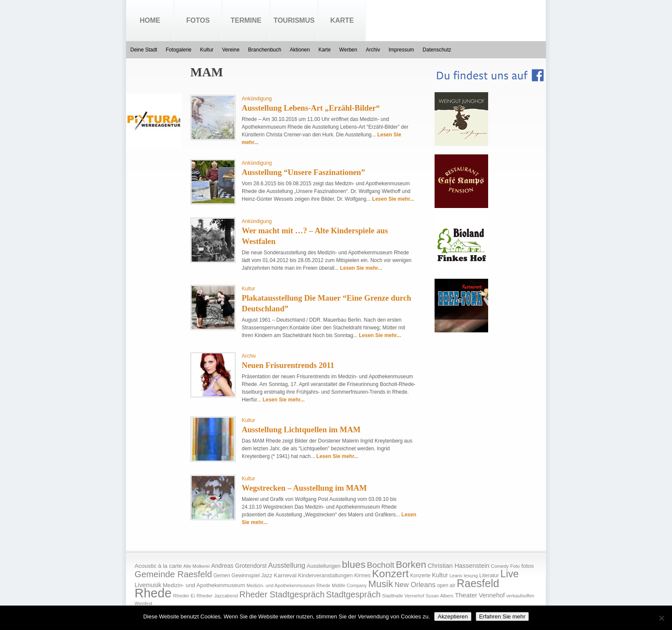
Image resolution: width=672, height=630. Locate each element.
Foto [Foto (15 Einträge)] (515, 566)
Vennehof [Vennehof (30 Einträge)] (492, 595)
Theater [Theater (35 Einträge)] (466, 595)
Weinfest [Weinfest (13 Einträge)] (143, 603)
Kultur (207, 50)
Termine (246, 20)
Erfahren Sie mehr (502, 616)
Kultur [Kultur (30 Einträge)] (440, 575)
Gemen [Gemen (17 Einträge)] (222, 576)
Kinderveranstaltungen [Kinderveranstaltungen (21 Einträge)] (325, 575)
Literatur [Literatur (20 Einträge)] (489, 576)
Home (150, 20)
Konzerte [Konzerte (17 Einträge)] (420, 576)
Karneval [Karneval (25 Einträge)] (285, 575)
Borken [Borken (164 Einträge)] (411, 565)
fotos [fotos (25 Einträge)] (527, 566)
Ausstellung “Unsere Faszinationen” (303, 172)
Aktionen (300, 50)
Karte (342, 20)
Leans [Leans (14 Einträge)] (456, 576)
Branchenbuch (265, 50)
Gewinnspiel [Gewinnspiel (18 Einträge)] (246, 576)
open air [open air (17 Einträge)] (446, 585)
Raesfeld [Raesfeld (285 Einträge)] (478, 583)
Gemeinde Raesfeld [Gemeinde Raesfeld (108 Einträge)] (173, 574)
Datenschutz (437, 50)
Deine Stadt (144, 50)
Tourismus (294, 20)
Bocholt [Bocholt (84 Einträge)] (381, 565)
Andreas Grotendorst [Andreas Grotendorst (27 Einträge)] (239, 566)
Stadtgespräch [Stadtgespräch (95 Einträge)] (353, 594)
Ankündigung (257, 99)
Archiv (373, 50)
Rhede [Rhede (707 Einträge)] (153, 593)
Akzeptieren (453, 616)
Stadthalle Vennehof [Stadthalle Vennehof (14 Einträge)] (403, 596)
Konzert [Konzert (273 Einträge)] (390, 574)
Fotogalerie (179, 50)
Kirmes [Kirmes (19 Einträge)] (362, 576)
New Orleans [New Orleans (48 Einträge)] (415, 585)
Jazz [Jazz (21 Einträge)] (267, 575)
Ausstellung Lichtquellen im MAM (301, 430)
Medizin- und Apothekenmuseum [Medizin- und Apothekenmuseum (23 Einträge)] (204, 585)
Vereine (231, 50)
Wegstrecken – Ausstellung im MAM (304, 488)
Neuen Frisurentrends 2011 (288, 365)
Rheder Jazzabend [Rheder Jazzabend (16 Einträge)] (217, 596)
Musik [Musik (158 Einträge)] (381, 584)
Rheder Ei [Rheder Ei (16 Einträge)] (184, 596)
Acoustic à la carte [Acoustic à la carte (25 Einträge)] (158, 566)
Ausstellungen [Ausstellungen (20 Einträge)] (324, 566)
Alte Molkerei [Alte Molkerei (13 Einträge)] (197, 566)
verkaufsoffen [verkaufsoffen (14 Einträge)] (520, 596)
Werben (348, 50)
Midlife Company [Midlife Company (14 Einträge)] (349, 585)
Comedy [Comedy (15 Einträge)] (500, 566)
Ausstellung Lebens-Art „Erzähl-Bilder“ (311, 108)
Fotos (198, 20)
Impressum (401, 50)
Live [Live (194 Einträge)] (510, 574)
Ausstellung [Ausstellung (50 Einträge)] (287, 565)
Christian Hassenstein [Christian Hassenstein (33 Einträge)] (459, 566)
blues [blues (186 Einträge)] (354, 564)
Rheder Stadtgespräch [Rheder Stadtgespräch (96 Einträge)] (282, 594)
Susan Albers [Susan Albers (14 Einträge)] (439, 596)
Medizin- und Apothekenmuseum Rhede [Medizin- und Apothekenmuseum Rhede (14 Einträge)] (288, 585)
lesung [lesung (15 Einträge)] (471, 576)
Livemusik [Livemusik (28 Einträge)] (148, 585)
